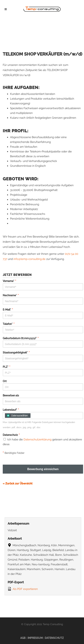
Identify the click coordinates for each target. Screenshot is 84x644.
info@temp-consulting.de (29, 259)
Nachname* (11, 295)
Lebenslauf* (11, 410)
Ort (5, 381)
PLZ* (6, 367)
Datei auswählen (17, 416)
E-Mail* (8, 310)
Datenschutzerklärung (38, 439)
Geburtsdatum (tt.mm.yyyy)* (21, 338)
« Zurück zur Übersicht (18, 484)
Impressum (35, 638)
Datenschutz (54, 638)
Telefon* (9, 324)
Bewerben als (11, 395)
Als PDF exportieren (23, 589)
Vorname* (9, 281)
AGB (23, 638)
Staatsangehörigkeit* (16, 353)
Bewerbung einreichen (43, 469)
